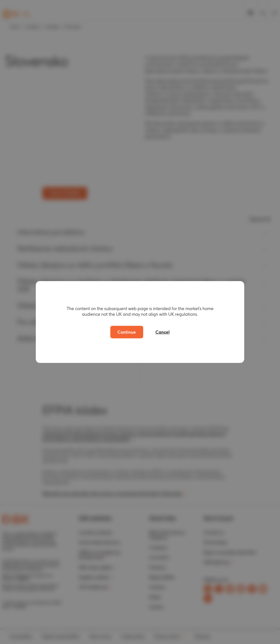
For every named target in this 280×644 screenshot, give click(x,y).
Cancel (163, 332)
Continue (127, 332)
